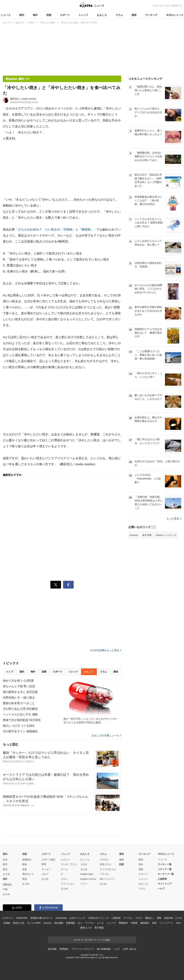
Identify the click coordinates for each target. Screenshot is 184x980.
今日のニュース (175, 15)
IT (62, 874)
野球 (44, 864)
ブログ (139, 918)
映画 (24, 864)
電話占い (150, 918)
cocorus (47, 923)
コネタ (84, 864)
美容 (154, 923)
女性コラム (105, 864)
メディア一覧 (165, 869)
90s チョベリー (108, 879)
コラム (119, 15)
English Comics (88, 879)
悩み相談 (59, 923)
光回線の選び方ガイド (42, 918)
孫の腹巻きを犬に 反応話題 (20, 692)
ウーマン (90, 923)
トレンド (83, 15)
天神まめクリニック (99, 918)
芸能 (49, 15)
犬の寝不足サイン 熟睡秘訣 (20, 731)
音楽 (24, 869)
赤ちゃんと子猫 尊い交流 (19, 686)
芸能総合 (27, 860)
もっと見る (174, 519)
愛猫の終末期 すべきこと (19, 703)
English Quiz (87, 874)
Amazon (134, 535)
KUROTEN (22, 918)
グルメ (64, 879)
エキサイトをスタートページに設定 (92, 940)
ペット (84, 884)
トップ (9, 672)
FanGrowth (61, 918)
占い (80, 923)
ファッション (68, 884)
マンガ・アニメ (69, 864)
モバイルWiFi (34, 923)
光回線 (7, 923)
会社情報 (52, 949)
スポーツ (65, 15)
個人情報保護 (104, 949)
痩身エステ (86, 928)
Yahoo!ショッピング (166, 535)
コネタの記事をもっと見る (105, 650)
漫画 (134, 15)
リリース (162, 860)
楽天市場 (147, 535)
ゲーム (64, 869)
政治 (5, 869)
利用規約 (64, 949)
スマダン (104, 860)
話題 (121, 864)
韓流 (24, 879)
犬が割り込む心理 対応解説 (20, 709)
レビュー (66, 860)
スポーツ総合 (48, 860)
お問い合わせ (130, 949)
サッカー (46, 869)
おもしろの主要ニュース (107, 735)
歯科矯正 (145, 923)
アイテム (128, 918)
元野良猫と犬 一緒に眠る (19, 698)
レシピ (101, 923)
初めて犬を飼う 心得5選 (18, 681)
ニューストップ (161, 6)
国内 (22, 15)
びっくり (85, 860)
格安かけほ (19, 923)
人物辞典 (162, 879)
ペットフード (166, 923)
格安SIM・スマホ (173, 918)
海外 (35, 15)
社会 (5, 860)
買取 (159, 918)
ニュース (6, 15)
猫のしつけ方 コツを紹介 (19, 726)
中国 (5, 889)
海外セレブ (28, 874)
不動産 (134, 923)
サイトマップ (165, 884)
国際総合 (7, 885)
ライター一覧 (165, 864)
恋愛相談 (71, 923)
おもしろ (102, 15)
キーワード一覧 (166, 874)
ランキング (151, 15)
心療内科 (116, 918)
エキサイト (177, 6)
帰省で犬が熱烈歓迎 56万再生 (22, 720)
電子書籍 (99, 928)
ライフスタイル (108, 869)
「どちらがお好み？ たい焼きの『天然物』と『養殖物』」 (56, 230)
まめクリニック (78, 918)
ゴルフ (45, 874)
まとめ (6, 874)
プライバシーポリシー (83, 949)
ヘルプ (161, 889)
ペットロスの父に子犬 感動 (20, 714)
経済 (5, 864)
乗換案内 (123, 923)
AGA (178, 923)
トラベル (104, 874)
